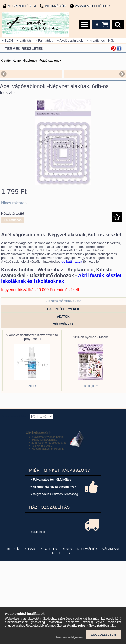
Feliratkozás (13, 220)
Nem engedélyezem (69, 637)
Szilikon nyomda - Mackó (91, 337)
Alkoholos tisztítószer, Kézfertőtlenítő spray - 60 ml (32, 337)
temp (17, 61)
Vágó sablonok (51, 61)
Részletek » (37, 532)
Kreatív (6, 61)
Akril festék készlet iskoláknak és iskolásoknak (61, 278)
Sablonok (31, 61)
